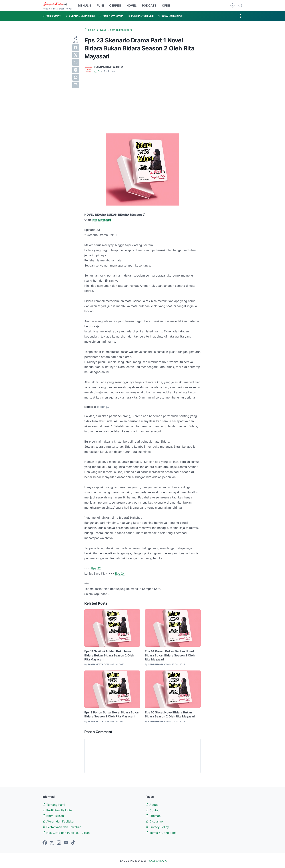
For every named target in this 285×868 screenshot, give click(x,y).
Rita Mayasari (101, 220)
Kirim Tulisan (53, 816)
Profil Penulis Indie (57, 810)
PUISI (100, 5)
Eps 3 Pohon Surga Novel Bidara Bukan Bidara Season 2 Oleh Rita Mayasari (112, 714)
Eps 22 (96, 568)
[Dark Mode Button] (232, 5)
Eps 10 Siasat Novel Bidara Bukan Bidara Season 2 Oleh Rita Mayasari (170, 714)
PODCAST (149, 5)
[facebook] (76, 48)
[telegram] (76, 70)
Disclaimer (155, 821)
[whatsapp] (76, 62)
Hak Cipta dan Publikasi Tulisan (66, 833)
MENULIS (85, 5)
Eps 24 (120, 573)
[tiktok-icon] (73, 843)
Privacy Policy (157, 827)
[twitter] (76, 55)
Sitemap (153, 816)
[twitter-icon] (52, 843)
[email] (76, 85)
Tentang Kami (54, 805)
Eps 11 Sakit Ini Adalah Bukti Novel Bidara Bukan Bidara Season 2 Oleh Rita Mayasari (109, 655)
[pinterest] (76, 77)
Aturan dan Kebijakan (59, 821)
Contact (153, 810)
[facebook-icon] (45, 843)
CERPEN (115, 5)
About (152, 805)
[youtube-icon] (66, 843)
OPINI (166, 5)
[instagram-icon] (59, 843)
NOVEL (132, 5)
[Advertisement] (142, 103)
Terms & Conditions (161, 833)
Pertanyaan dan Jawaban (62, 827)
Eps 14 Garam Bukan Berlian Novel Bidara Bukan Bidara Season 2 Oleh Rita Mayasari (170, 655)
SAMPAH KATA (158, 861)
